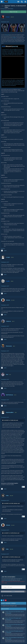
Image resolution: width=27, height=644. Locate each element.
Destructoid (7, 35)
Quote (5, 251)
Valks (7, 496)
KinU (7, 374)
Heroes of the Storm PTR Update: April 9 (13, 618)
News (12, 9)
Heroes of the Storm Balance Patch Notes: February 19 (15, 637)
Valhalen (8, 300)
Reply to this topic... (7, 587)
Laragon (8, 257)
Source (3, 248)
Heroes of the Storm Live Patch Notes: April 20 (14, 612)
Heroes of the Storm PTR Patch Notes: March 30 (15, 625)
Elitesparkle (9, 613)
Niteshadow (9, 346)
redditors (15, 38)
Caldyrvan (8, 321)
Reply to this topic (14, 12)
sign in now (7, 580)
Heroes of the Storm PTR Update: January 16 (14, 631)
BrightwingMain (10, 412)
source (15, 46)
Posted (5, 22)
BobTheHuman (10, 395)
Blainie (16, 533)
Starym (3, 9)
